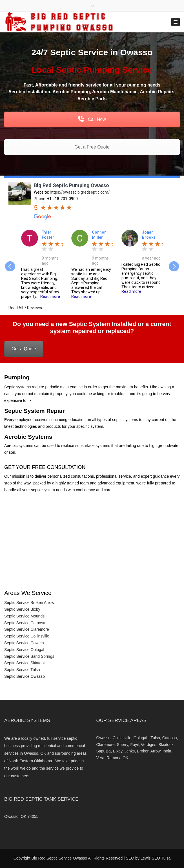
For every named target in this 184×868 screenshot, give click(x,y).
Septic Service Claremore (27, 629)
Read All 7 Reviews (25, 308)
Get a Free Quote (92, 147)
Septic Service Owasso (25, 676)
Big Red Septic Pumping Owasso (71, 185)
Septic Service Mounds (24, 616)
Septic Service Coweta (24, 643)
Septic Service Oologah (25, 650)
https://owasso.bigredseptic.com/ (80, 192)
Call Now (92, 119)
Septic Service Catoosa (25, 623)
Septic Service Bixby (22, 609)
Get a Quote (24, 349)
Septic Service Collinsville (27, 636)
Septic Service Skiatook (25, 663)
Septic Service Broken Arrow (29, 603)
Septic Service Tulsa (22, 670)
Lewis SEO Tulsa (156, 858)
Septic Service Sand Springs (29, 656)
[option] (42, 264)
